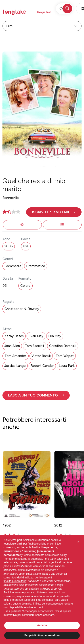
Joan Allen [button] (12, 346)
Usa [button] (26, 246)
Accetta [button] (42, 625)
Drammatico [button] (36, 266)
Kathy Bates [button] (14, 336)
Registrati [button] (45, 12)
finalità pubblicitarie (15, 581)
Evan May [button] (36, 336)
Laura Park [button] (67, 366)
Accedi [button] (66, 12)
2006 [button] (9, 246)
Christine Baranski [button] (63, 346)
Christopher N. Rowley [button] (22, 309)
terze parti (63, 559)
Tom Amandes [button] (16, 356)
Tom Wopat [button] (65, 356)
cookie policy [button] (59, 555)
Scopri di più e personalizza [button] (42, 635)
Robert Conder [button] (42, 366)
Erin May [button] (55, 336)
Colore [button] (25, 286)
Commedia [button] (13, 266)
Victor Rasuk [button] (41, 356)
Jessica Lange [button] (15, 366)
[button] (54, 212)
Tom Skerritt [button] (35, 346)
